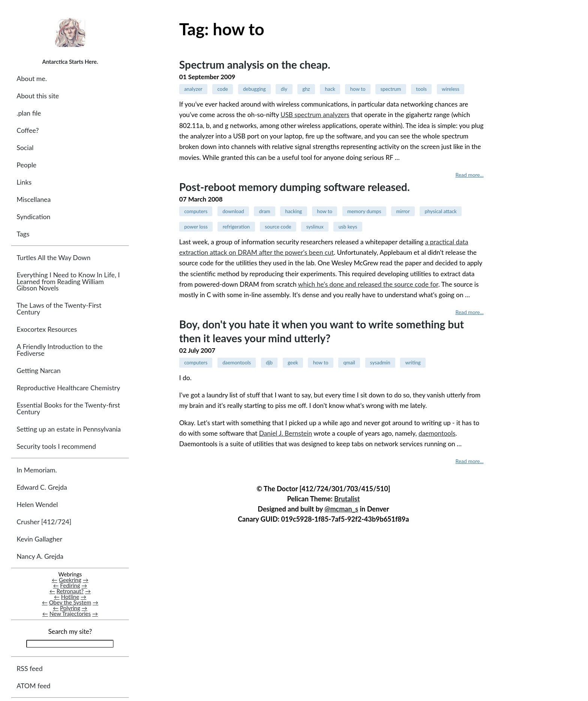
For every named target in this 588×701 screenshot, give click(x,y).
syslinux (315, 227)
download (233, 211)
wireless (451, 89)
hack (330, 89)
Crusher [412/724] (44, 522)
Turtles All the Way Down (53, 258)
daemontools (237, 363)
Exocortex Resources (47, 330)
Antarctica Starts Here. (70, 62)
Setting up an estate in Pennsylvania (69, 429)
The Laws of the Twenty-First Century (59, 309)
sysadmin (380, 363)
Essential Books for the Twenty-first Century (68, 408)
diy (284, 89)
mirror (403, 211)
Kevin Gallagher (39, 539)
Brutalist (347, 499)
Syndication (33, 217)
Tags (23, 234)
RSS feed (29, 669)
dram (265, 211)
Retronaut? (70, 591)
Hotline (70, 597)
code (223, 89)
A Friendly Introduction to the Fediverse (59, 350)
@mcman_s (341, 509)
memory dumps (364, 211)
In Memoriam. (37, 470)
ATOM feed (33, 686)
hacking (294, 211)
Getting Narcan (38, 371)
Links (24, 182)
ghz (306, 89)
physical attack (440, 211)
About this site (38, 96)
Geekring (70, 580)
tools (421, 89)
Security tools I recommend (56, 446)
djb (269, 363)
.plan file (29, 113)
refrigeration (236, 227)
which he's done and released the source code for (368, 284)
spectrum (391, 89)
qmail (349, 363)
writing (413, 363)
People (26, 165)
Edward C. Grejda (42, 487)
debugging (254, 89)
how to (358, 89)
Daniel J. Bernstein (286, 433)
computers (196, 211)
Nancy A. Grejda (40, 556)
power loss (196, 227)
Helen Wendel (37, 505)
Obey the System (70, 603)
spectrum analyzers (315, 115)
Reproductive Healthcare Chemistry (68, 388)
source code (278, 227)
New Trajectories (70, 614)
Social (25, 148)
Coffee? (28, 130)
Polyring (70, 608)
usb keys (348, 227)
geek (293, 363)
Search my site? (70, 632)
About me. (32, 79)
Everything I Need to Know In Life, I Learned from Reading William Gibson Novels (68, 282)
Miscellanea (34, 199)
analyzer (193, 89)
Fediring (70, 585)
